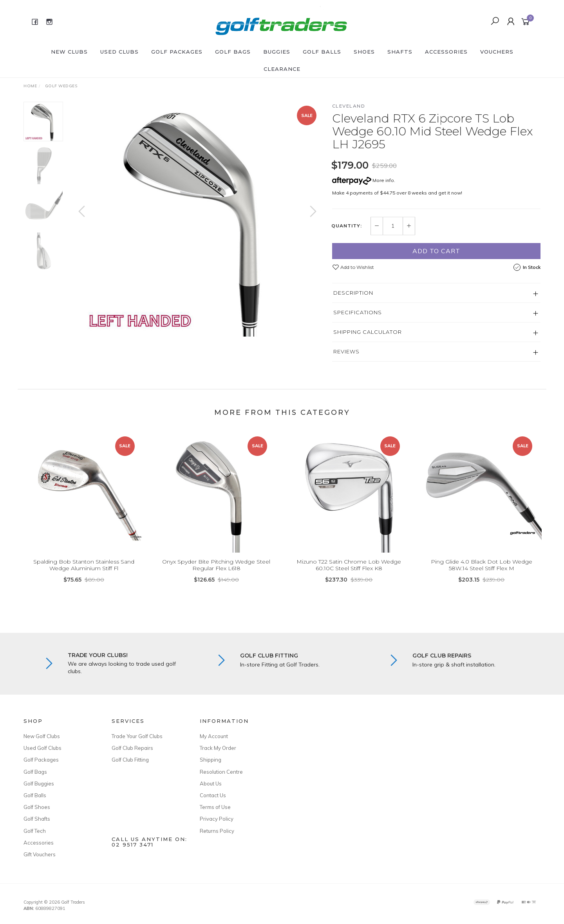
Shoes (364, 52)
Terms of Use (215, 807)
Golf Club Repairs (132, 748)
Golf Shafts (37, 819)
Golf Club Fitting (130, 760)
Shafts (400, 52)
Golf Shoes (37, 807)
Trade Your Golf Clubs (137, 736)
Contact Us (213, 795)
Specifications (358, 312)
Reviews (346, 351)
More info (363, 180)
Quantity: (347, 226)
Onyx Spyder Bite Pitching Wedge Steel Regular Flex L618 (216, 574)
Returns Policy (217, 831)
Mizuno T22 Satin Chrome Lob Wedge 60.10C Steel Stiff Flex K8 (349, 574)
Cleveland (349, 106)
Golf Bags (233, 52)
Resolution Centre (221, 772)
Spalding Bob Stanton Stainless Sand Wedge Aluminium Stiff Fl (84, 574)
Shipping (211, 760)
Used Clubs (119, 52)
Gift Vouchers (40, 854)
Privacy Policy (217, 819)
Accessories (446, 52)
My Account (214, 736)
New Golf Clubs (42, 736)
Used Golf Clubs (42, 748)
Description (353, 293)
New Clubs (69, 52)
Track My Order (218, 748)
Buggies (277, 52)
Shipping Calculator (368, 332)
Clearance (282, 69)
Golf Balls (322, 52)
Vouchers (497, 52)
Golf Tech (35, 831)
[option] (197, 219)
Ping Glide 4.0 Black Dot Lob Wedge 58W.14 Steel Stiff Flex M (482, 574)
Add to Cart (436, 251)
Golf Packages (177, 52)
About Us (211, 784)
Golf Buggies (39, 784)
